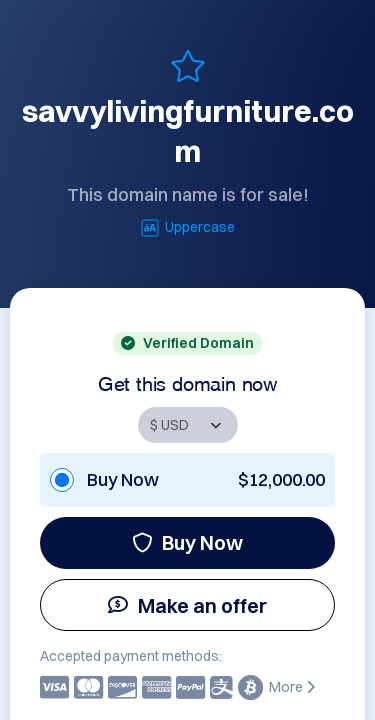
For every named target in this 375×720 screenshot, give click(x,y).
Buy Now (187, 542)
